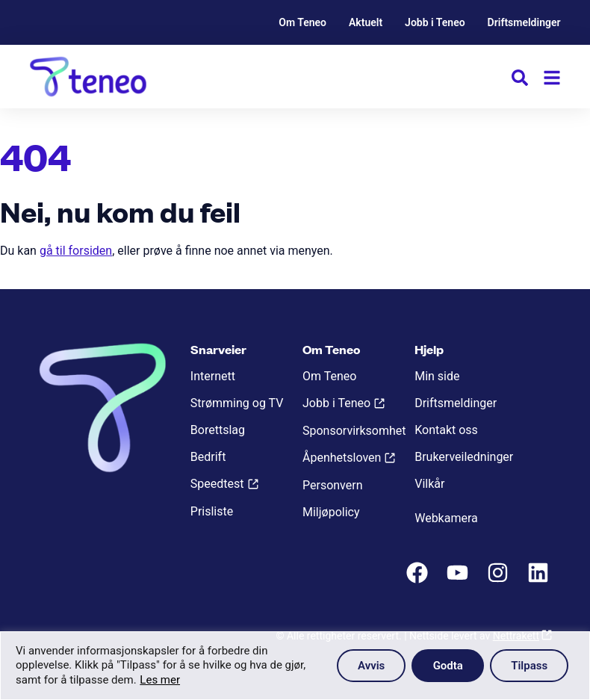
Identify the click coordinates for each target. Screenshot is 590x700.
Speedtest (217, 484)
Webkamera (446, 518)
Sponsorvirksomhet (351, 431)
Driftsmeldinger (524, 22)
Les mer (160, 680)
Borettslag (218, 430)
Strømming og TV (237, 403)
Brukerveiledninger (464, 457)
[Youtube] (459, 580)
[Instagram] (500, 580)
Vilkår (429, 484)
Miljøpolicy (331, 512)
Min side (437, 376)
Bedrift (208, 457)
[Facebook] (419, 580)
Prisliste (212, 511)
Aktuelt (366, 22)
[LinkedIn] (540, 580)
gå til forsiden (76, 251)
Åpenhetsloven (342, 458)
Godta (446, 666)
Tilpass (528, 666)
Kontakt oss (446, 430)
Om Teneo (302, 22)
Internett (213, 376)
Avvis (368, 666)
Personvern (333, 485)
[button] (520, 80)
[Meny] (552, 78)
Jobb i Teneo (435, 22)
